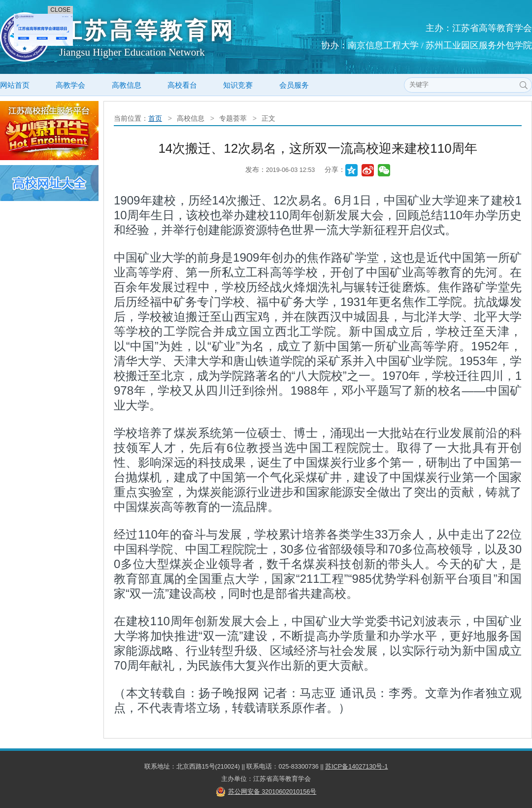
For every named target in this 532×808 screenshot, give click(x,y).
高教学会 (70, 85)
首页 (155, 118)
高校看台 (182, 85)
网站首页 (15, 85)
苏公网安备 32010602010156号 (272, 792)
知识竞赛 (238, 85)
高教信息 (127, 85)
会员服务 (294, 85)
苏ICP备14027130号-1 (356, 767)
